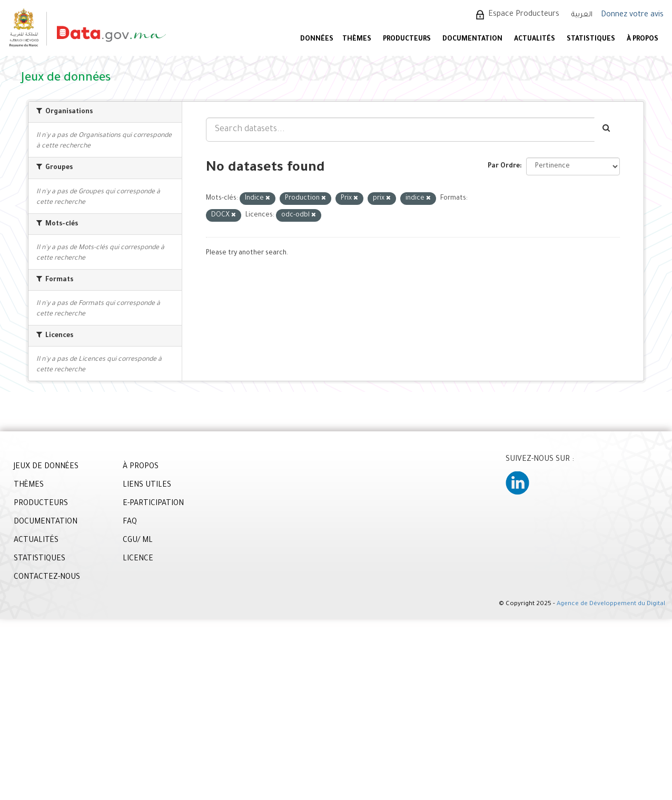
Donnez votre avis (632, 15)
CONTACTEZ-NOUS (47, 578)
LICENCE (138, 559)
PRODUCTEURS (407, 39)
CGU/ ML (138, 541)
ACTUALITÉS (535, 39)
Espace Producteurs (524, 15)
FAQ (130, 522)
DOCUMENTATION (472, 39)
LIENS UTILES (147, 486)
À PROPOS (643, 39)
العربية (582, 15)
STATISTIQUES (591, 39)
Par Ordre (504, 166)
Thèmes (357, 39)
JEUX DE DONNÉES (46, 467)
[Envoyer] (607, 130)
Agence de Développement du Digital (611, 604)
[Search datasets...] (400, 130)
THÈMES (29, 486)
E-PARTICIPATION (153, 504)
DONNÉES (317, 39)
